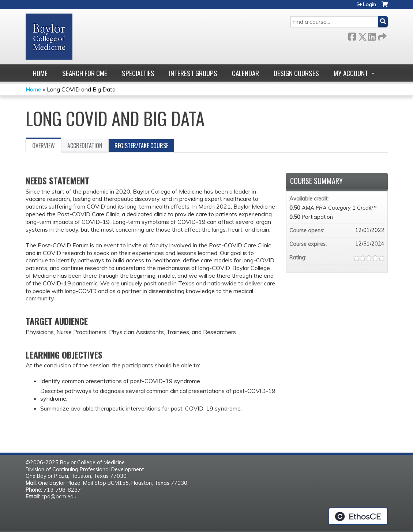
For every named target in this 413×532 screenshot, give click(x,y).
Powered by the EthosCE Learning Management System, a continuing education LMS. (358, 516)
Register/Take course (141, 146)
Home (40, 73)
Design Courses (296, 73)
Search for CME (85, 73)
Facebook (352, 35)
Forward (382, 35)
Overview (44, 146)
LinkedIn (372, 35)
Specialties (138, 73)
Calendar (245, 73)
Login (369, 4)
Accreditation (85, 146)
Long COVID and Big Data (81, 89)
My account (351, 73)
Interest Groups (193, 73)
